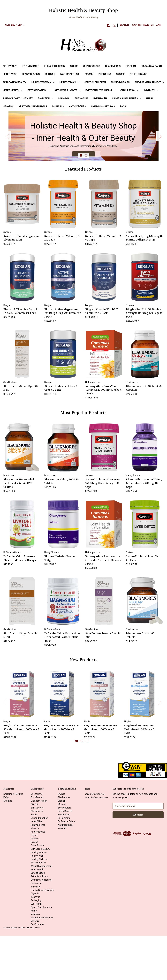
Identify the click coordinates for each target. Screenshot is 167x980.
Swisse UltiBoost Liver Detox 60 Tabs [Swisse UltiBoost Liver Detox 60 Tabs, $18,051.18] (144, 602)
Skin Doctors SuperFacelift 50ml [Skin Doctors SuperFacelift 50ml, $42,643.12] (20, 679)
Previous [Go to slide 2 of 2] (7, 158)
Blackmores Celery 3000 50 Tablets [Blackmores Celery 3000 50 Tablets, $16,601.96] (61, 525)
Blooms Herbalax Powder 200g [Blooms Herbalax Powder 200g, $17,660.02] (60, 602)
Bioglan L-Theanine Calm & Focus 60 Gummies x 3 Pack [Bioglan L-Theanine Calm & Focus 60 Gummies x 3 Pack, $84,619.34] (20, 355)
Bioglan (131, 66)
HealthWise (10, 74)
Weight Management (150, 82)
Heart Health (12, 90)
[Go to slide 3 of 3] (87, 785)
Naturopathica (70, 74)
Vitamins (8, 107)
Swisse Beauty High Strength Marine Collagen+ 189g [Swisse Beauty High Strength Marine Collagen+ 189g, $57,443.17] (144, 282)
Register (148, 25)
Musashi (50, 74)
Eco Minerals (31, 66)
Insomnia (64, 99)
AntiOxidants (77, 107)
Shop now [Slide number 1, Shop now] (83, 174)
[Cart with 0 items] (159, 25)
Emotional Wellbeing (100, 90)
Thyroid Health (120, 82)
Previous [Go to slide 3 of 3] (4, 746)
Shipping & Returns (103, 107)
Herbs (150, 99)
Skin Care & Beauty (14, 82)
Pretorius (105, 74)
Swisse (120, 74)
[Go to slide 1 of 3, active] (77, 785)
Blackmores (113, 66)
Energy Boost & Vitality (18, 99)
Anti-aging (81, 99)
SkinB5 (74, 66)
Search (124, 25)
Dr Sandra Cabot (152, 66)
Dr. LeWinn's (10, 66)
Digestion (46, 99)
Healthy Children (95, 82)
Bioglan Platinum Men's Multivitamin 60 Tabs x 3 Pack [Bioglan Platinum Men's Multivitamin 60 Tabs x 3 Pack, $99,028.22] (139, 773)
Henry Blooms (31, 74)
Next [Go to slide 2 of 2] (160, 158)
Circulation (129, 90)
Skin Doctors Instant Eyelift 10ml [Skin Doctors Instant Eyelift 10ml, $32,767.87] (103, 679)
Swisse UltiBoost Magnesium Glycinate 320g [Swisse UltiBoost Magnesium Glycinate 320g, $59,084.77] (22, 282)
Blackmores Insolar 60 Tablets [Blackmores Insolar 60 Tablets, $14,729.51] (140, 679)
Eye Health (100, 99)
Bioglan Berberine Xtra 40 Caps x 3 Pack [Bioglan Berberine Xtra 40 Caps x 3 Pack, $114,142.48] (61, 432)
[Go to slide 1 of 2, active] (81, 200)
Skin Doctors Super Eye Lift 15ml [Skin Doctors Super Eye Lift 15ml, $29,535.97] (21, 432)
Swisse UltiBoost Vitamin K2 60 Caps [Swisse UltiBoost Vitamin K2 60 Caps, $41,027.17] (103, 282)
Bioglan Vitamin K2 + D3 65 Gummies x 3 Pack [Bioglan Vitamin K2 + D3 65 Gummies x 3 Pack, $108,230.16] (102, 355)
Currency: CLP (15, 25)
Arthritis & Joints (67, 90)
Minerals (58, 107)
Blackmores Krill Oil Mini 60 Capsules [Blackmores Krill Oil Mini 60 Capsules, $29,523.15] (144, 432)
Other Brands (138, 74)
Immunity (151, 90)
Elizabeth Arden (55, 66)
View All (62, 872)
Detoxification (38, 90)
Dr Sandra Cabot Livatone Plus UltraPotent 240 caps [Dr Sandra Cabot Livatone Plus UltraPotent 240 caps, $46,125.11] (20, 602)
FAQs (123, 107)
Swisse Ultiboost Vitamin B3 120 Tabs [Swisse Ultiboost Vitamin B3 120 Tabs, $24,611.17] (62, 282)
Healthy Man (69, 82)
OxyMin (89, 74)
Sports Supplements (126, 99)
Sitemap (8, 845)
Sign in (136, 25)
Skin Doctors (92, 66)
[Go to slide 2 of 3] (82, 785)
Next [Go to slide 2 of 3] (159, 746)
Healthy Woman (43, 82)
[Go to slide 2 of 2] (86, 200)
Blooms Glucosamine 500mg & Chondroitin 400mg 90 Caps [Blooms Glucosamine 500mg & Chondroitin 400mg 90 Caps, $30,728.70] (144, 527)
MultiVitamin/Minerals (33, 107)
